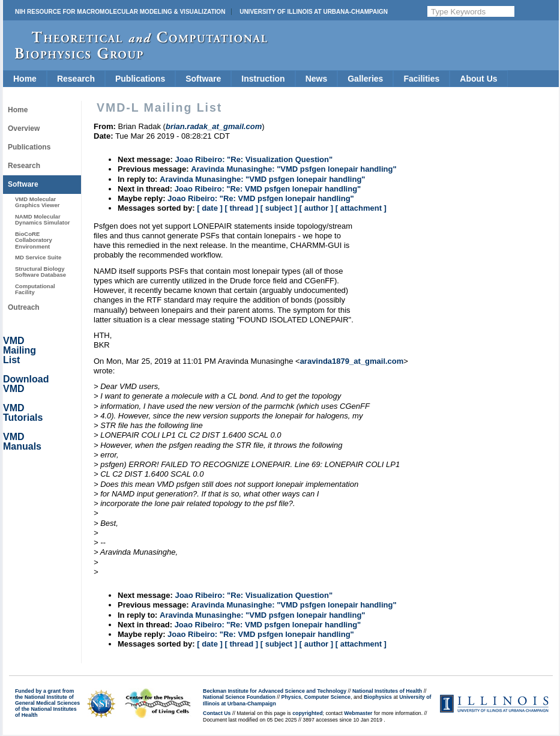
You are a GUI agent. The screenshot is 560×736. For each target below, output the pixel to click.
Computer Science (327, 697)
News (317, 79)
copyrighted (307, 713)
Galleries (365, 79)
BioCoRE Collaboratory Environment (34, 240)
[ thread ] (241, 208)
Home (25, 79)
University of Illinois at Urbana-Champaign (314, 12)
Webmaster (358, 713)
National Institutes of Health (387, 691)
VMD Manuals (22, 442)
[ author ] (316, 208)
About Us (478, 79)
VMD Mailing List (20, 350)
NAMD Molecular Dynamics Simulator (43, 219)
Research (76, 79)
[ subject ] (279, 208)
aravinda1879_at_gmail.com (352, 361)
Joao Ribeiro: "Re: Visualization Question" (254, 159)
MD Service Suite (38, 257)
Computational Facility (35, 289)
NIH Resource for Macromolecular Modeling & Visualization (120, 12)
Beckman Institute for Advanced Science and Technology (275, 691)
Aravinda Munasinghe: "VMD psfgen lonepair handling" (294, 169)
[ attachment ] (361, 208)
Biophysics (378, 697)
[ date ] (210, 208)
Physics (291, 697)
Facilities (421, 79)
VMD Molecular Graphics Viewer (37, 202)
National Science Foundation (239, 697)
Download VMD (26, 384)
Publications (140, 79)
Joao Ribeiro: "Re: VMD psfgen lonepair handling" (268, 189)
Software (203, 79)
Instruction (263, 79)
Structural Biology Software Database (41, 272)
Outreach (24, 307)
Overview (24, 128)
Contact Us (217, 713)
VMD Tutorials (23, 413)
